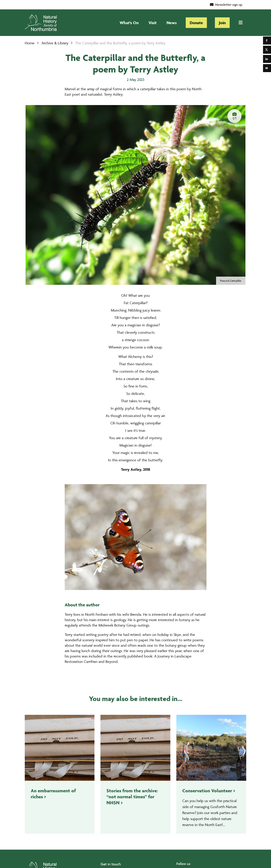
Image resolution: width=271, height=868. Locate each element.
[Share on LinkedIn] (267, 59)
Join (222, 23)
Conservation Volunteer (207, 791)
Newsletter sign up (226, 5)
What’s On (129, 23)
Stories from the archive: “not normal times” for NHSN (132, 797)
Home (30, 43)
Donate (196, 23)
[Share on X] (267, 50)
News (172, 23)
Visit (153, 23)
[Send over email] (267, 68)
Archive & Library (55, 43)
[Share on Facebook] (267, 41)
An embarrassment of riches (53, 794)
